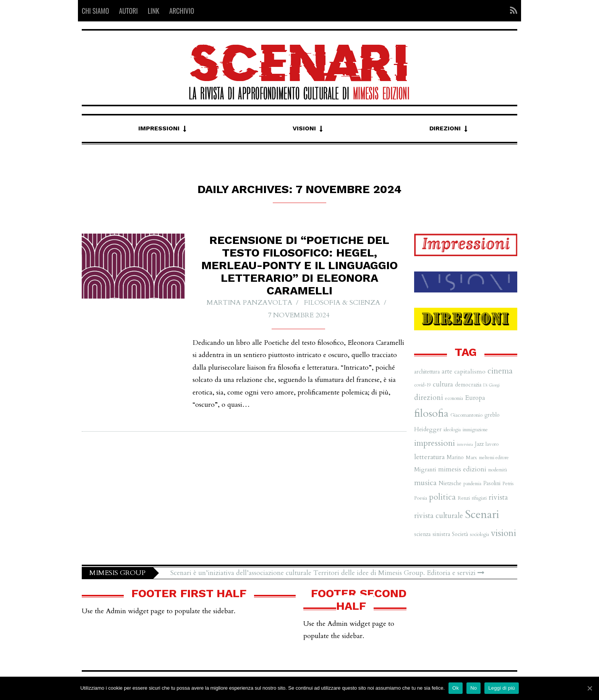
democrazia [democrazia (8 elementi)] (468, 385)
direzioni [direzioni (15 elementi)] (429, 398)
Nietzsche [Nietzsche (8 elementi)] (450, 483)
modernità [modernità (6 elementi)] (498, 470)
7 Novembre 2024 (299, 315)
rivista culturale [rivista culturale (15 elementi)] (439, 516)
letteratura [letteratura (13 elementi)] (429, 457)
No (474, 688)
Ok (456, 688)
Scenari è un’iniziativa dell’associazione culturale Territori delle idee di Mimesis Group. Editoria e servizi (327, 573)
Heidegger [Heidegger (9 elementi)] (428, 430)
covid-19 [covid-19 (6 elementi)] (423, 385)
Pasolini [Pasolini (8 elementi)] (492, 483)
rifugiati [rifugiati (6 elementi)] (479, 498)
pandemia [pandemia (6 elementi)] (472, 484)
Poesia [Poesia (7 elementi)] (421, 498)
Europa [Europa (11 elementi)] (475, 398)
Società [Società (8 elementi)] (460, 534)
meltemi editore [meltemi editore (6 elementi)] (494, 458)
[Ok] (589, 688)
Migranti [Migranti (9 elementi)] (425, 470)
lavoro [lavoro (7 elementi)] (492, 444)
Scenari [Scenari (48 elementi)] (482, 515)
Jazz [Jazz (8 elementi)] (479, 444)
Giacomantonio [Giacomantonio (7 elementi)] (466, 415)
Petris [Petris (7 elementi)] (508, 484)
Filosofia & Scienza (342, 303)
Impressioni (159, 128)
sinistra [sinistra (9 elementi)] (441, 534)
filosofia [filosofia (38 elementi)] (431, 413)
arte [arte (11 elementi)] (447, 371)
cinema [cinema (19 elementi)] (500, 371)
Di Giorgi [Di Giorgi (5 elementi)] (491, 385)
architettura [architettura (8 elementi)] (427, 372)
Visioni (304, 128)
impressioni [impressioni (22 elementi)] (435, 443)
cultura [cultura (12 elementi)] (443, 384)
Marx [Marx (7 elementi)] (471, 458)
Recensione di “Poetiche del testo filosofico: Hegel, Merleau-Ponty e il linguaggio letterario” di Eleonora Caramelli (299, 266)
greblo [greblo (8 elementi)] (492, 415)
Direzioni (445, 128)
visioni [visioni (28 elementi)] (503, 533)
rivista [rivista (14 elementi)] (498, 497)
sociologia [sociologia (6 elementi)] (479, 534)
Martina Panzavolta (249, 303)
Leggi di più (502, 688)
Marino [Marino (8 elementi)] (455, 457)
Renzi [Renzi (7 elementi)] (464, 498)
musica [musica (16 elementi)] (425, 483)
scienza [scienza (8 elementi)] (422, 534)
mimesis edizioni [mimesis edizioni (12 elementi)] (462, 469)
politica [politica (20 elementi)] (442, 497)
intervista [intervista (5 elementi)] (465, 444)
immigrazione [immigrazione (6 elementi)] (475, 430)
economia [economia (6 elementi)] (454, 398)
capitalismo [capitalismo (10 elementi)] (470, 372)
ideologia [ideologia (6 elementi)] (452, 430)
